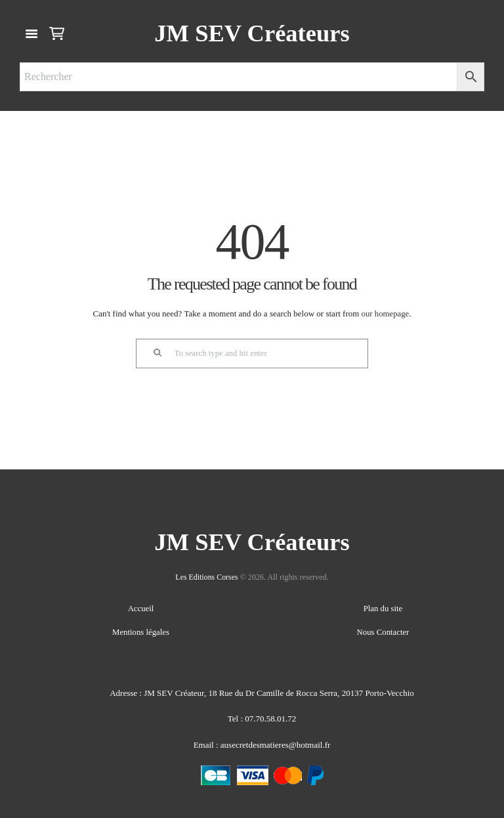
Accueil (140, 609)
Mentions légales (140, 631)
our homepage (385, 313)
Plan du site (383, 609)
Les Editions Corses (207, 578)
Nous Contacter (383, 631)
